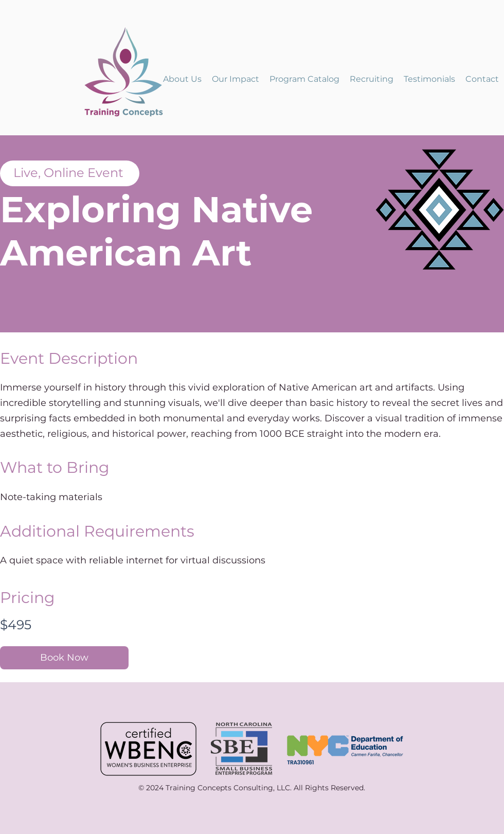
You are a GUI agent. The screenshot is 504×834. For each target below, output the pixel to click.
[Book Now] (64, 658)
